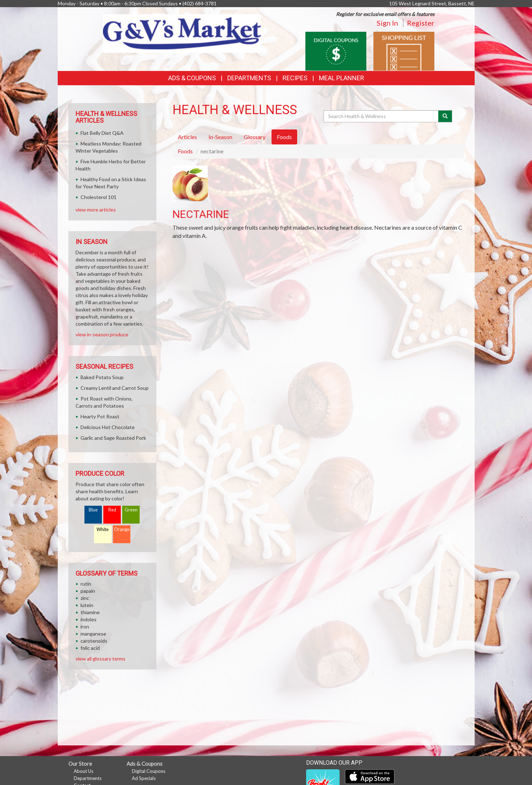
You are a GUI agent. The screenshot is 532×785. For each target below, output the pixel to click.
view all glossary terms (100, 659)
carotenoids (94, 641)
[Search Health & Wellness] (382, 116)
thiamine (90, 612)
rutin (86, 584)
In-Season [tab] (220, 137)
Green (131, 510)
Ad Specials (144, 778)
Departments (88, 778)
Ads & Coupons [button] (192, 78)
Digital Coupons (149, 771)
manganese (93, 634)
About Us (84, 771)
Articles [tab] (187, 137)
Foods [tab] (284, 137)
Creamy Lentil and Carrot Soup (115, 388)
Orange (122, 529)
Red (112, 510)
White (103, 529)
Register (421, 23)
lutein (87, 605)
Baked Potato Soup (102, 377)
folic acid (90, 648)
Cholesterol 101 (99, 197)
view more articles (96, 210)
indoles (89, 619)
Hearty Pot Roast (100, 416)
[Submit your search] (445, 116)
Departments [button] (249, 78)
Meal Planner (342, 78)
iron (85, 626)
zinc (85, 598)
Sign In (387, 23)
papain (88, 591)
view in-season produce (102, 334)
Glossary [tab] (255, 137)
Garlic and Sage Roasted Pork (113, 438)
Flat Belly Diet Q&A (102, 133)
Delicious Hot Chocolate (108, 427)
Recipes (295, 78)
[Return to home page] (182, 33)
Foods (185, 151)
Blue (93, 510)
